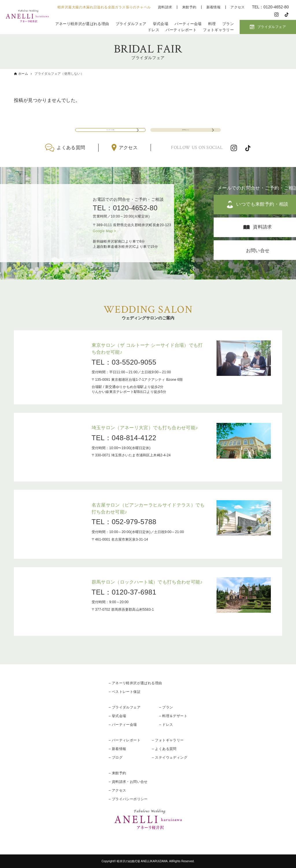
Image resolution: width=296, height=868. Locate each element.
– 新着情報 (117, 749)
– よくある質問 (164, 749)
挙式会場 (161, 24)
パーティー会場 (188, 24)
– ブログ (116, 758)
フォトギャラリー (218, 30)
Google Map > (104, 231)
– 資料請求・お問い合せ (128, 782)
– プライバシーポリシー (128, 799)
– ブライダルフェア (125, 707)
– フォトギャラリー (168, 740)
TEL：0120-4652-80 (125, 208)
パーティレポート (181, 30)
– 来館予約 (117, 773)
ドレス (153, 30)
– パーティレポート (125, 740)
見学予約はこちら (185, 125)
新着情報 (214, 7)
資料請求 (165, 7)
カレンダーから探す (110, 125)
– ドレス (166, 725)
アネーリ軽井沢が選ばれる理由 (82, 24)
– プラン (166, 707)
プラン (228, 24)
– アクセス (117, 790)
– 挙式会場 (117, 716)
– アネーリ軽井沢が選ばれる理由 (135, 683)
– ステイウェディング (170, 758)
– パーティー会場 (123, 725)
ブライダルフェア (131, 24)
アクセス (238, 7)
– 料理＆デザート (173, 716)
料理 (212, 24)
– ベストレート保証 (125, 692)
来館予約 (189, 7)
